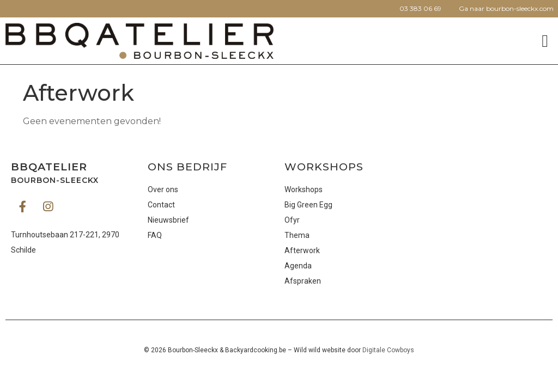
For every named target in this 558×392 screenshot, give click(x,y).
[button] (545, 41)
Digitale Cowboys (388, 350)
